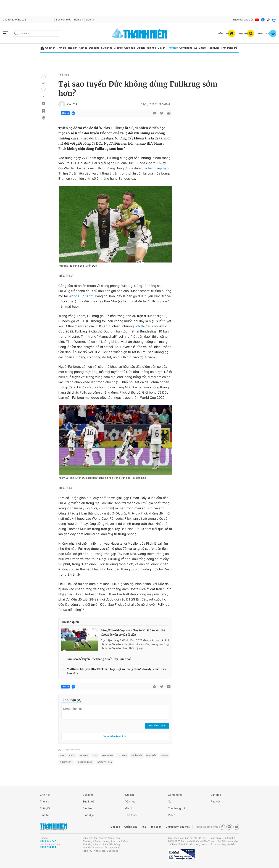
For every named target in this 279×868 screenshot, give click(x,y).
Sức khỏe (107, 48)
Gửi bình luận (157, 726)
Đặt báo (115, 827)
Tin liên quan (70, 622)
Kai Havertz (108, 755)
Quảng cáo (131, 827)
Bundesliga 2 (66, 762)
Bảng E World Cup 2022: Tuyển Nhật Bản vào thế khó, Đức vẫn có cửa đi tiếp (133, 633)
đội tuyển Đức (105, 762)
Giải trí (162, 48)
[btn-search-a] (16, 33)
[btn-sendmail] (169, 113)
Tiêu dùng (213, 48)
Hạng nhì (84, 755)
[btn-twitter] (162, 113)
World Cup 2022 (81, 296)
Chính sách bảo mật (178, 827)
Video (202, 48)
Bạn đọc (216, 795)
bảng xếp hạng (159, 168)
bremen (164, 755)
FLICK (95, 755)
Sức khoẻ (88, 801)
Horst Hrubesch (85, 762)
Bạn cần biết (63, 20)
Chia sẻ (65, 113)
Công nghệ (186, 48)
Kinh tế (83, 48)
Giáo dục (130, 48)
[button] (44, 77)
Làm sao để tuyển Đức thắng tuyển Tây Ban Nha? (99, 659)
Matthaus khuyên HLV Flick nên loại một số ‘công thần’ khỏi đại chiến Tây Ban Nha (116, 671)
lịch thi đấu (143, 326)
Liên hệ (90, 20)
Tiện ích (78, 20)
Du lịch (141, 48)
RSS (144, 827)
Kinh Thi (72, 105)
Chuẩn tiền (137, 755)
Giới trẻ (118, 48)
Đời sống (94, 48)
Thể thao (172, 48)
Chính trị (50, 48)
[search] (36, 33)
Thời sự (61, 48)
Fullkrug (122, 755)
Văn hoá (130, 801)
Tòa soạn (156, 827)
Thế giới (72, 48)
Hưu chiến (152, 755)
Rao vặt (215, 801)
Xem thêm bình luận (115, 736)
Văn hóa (151, 48)
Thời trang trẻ (229, 48)
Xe (196, 48)
